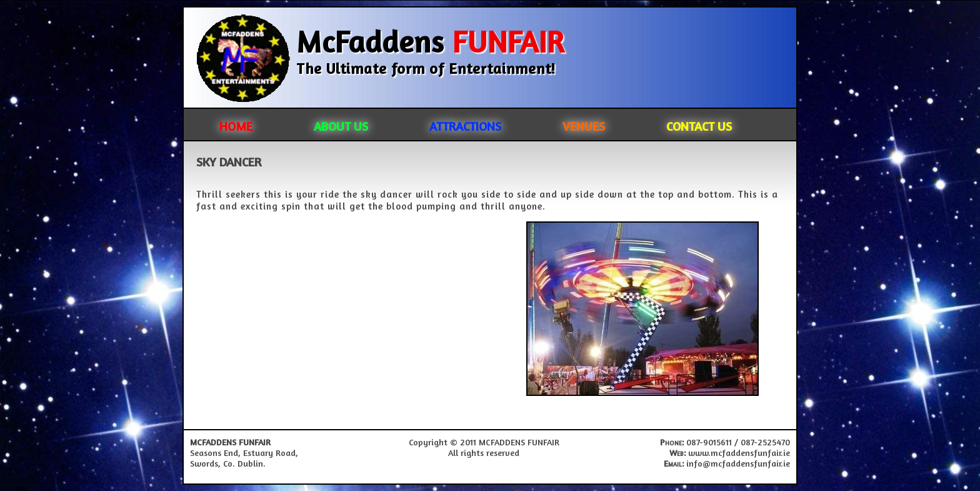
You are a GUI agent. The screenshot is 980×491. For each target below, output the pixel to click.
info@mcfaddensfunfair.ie (738, 463)
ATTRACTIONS (465, 126)
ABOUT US (341, 126)
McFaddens (430, 41)
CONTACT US (699, 126)
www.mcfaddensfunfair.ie (739, 453)
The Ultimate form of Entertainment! (426, 68)
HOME (236, 126)
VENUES (584, 126)
